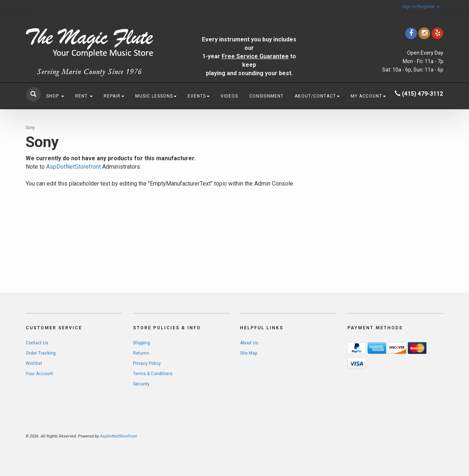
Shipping (141, 343)
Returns (141, 353)
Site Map (249, 353)
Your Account (39, 374)
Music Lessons (156, 96)
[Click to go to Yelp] (437, 33)
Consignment (266, 96)
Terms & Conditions (153, 374)
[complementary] (416, 436)
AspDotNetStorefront (73, 167)
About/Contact (317, 96)
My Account (368, 96)
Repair (114, 96)
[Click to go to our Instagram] (424, 33)
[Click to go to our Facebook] (411, 33)
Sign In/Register (421, 7)
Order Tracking (41, 353)
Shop (55, 96)
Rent (84, 96)
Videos (229, 96)
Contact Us (37, 343)
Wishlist (34, 363)
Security (141, 384)
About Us (249, 343)
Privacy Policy (147, 363)
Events (199, 96)
